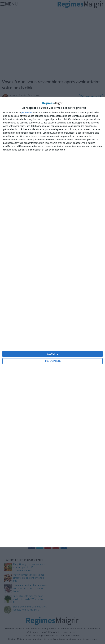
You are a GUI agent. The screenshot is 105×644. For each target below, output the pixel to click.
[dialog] (52, 322)
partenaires (27, 113)
